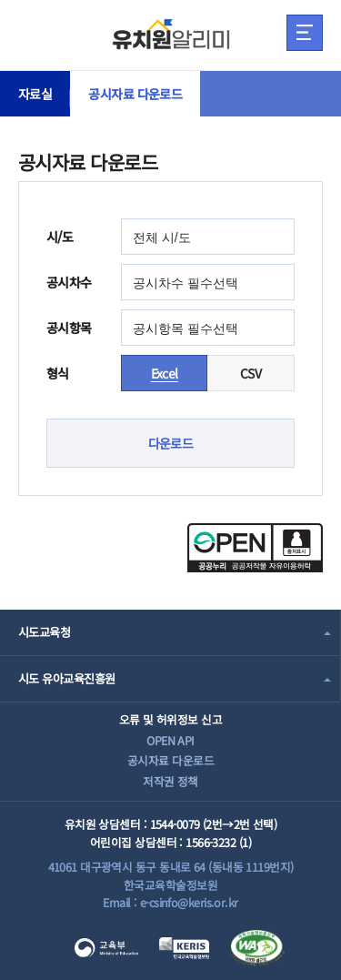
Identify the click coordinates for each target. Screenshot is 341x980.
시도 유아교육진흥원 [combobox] (66, 678)
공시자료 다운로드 (135, 94)
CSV (251, 373)
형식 (58, 373)
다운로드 (171, 443)
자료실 (35, 94)
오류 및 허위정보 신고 (170, 719)
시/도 (60, 237)
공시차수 (69, 282)
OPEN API (170, 740)
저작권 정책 (170, 781)
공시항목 (69, 328)
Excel (165, 373)
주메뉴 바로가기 (0, 0)
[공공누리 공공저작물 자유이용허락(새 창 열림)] (255, 567)
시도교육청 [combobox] (44, 632)
